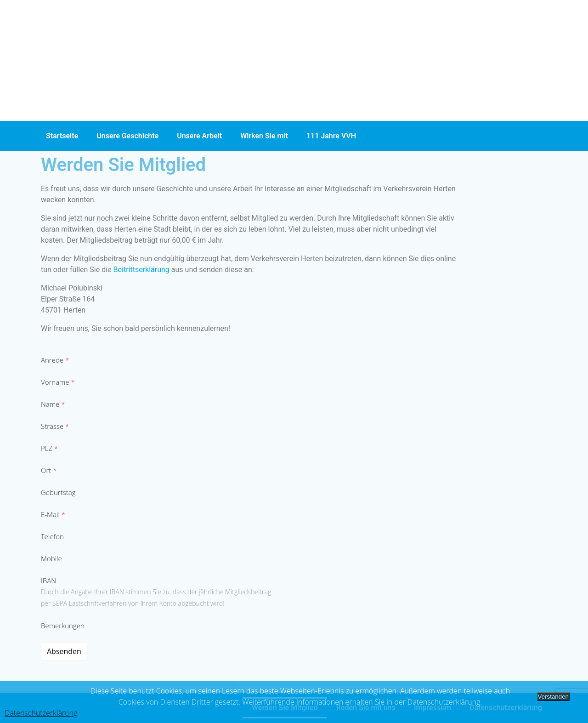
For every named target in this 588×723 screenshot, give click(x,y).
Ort (49, 470)
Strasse (55, 426)
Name (53, 404)
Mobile (51, 558)
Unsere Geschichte (127, 136)
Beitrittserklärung (142, 270)
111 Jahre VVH (331, 136)
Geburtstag (58, 492)
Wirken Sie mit (264, 136)
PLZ (49, 448)
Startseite (62, 136)
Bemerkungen (63, 626)
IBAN (48, 581)
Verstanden (553, 697)
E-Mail (53, 514)
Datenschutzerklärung (41, 713)
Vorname (58, 382)
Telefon (52, 536)
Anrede (55, 360)
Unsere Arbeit (199, 136)
